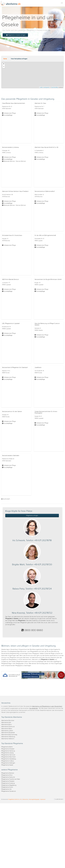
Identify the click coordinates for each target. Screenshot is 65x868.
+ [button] (4, 64)
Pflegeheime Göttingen (8, 763)
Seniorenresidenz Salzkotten (11, 456)
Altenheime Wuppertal (8, 733)
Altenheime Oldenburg (8, 737)
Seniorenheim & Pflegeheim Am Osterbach (15, 368)
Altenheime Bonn (7, 725)
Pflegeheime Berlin (7, 747)
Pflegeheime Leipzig (7, 753)
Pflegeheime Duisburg (8, 783)
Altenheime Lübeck (7, 731)
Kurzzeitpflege (8, 115)
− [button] (4, 67)
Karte (5, 59)
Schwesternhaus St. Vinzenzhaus (12, 235)
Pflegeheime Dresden (8, 749)
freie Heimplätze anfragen (19, 59)
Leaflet (41, 87)
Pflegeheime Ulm (6, 789)
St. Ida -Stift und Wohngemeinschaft (45, 235)
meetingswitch (46, 87)
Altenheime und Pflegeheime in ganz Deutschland (47, 706)
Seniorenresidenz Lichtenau (10, 147)
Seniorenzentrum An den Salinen (12, 412)
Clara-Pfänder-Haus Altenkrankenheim (14, 103)
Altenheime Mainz (7, 729)
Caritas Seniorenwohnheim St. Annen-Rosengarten (46, 412)
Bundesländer (34, 708)
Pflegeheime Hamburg (8, 751)
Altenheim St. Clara (40, 103)
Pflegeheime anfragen (32, 515)
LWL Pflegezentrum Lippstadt (11, 323)
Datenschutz (25, 799)
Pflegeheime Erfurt (7, 775)
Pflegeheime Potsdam (8, 781)
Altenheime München (8, 721)
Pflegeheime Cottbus (8, 761)
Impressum (43, 799)
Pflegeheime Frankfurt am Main (11, 779)
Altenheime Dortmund (8, 727)
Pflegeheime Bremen (8, 773)
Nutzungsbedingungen (34, 799)
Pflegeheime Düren (7, 787)
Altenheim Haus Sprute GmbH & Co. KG (46, 147)
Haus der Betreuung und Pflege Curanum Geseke (47, 324)
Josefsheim (38, 368)
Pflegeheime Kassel (7, 765)
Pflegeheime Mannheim (8, 757)
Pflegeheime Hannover (8, 755)
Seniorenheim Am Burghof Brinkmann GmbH (48, 279)
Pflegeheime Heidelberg (9, 759)
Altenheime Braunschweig (9, 735)
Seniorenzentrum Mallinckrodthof (45, 191)
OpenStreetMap (55, 87)
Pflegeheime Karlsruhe (8, 777)
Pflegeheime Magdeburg (9, 785)
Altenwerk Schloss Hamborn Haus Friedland (15, 191)
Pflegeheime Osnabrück (9, 791)
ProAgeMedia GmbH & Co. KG (15, 799)
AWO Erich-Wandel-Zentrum (10, 279)
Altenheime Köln (6, 723)
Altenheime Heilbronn (8, 739)
